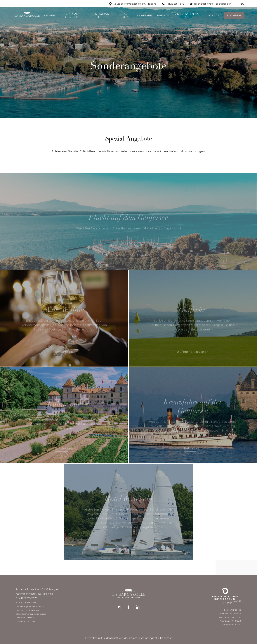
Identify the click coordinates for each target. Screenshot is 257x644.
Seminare (145, 16)
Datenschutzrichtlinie (26, 621)
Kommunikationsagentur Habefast (150, 638)
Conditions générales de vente (30, 607)
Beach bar (125, 16)
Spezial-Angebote (73, 16)
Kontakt (214, 16)
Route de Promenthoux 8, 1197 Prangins (135, 4)
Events (163, 16)
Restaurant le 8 (101, 16)
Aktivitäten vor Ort (188, 16)
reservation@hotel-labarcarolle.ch (213, 4)
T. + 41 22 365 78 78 (27, 598)
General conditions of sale (28, 610)
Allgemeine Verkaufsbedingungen (31, 614)
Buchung (234, 16)
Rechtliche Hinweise (25, 618)
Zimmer (49, 16)
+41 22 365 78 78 (175, 4)
